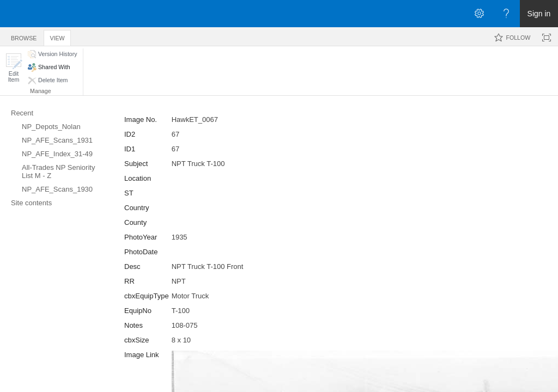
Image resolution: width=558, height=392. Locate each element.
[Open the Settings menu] (479, 14)
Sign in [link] (539, 14)
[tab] (24, 36)
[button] (14, 68)
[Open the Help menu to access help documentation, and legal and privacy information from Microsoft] (506, 14)
